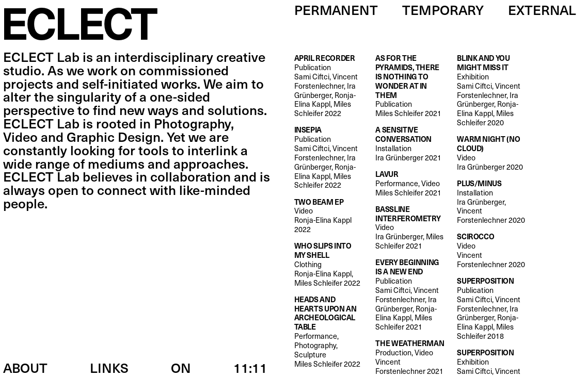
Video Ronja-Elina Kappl (329, 216)
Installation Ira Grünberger (410, 144)
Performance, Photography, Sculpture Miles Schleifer (329, 332)
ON (181, 367)
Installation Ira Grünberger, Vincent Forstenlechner (492, 202)
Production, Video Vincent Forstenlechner (410, 357)
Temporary (443, 10)
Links (109, 367)
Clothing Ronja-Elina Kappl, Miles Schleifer (329, 264)
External (542, 10)
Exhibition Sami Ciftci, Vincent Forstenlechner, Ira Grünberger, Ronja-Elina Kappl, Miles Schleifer (492, 91)
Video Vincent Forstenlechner (492, 250)
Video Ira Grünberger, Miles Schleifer (410, 228)
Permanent (336, 10)
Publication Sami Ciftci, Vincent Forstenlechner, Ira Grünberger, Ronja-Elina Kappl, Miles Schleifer (329, 86)
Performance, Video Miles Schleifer (408, 184)
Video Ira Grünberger (492, 153)
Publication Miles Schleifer (410, 86)
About (25, 367)
